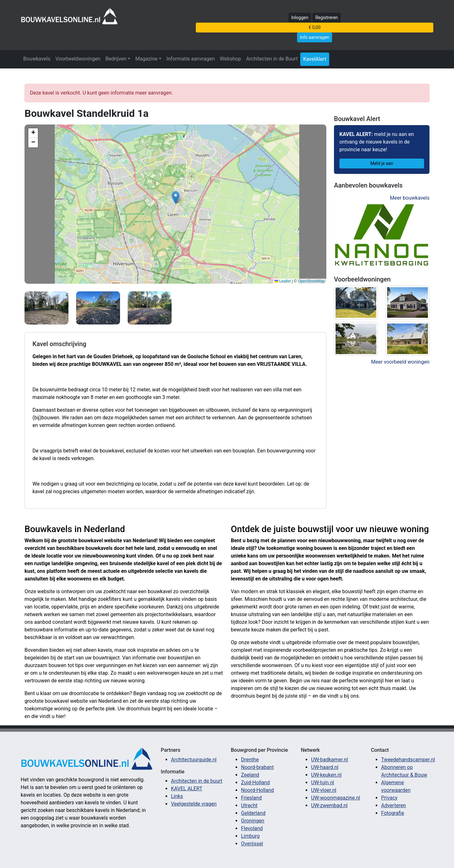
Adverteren (394, 805)
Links (177, 796)
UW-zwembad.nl (329, 805)
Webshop (230, 59)
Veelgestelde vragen (194, 804)
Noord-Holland (257, 790)
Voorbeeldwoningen (78, 59)
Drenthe (250, 760)
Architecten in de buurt (197, 781)
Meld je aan (382, 163)
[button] (176, 198)
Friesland (251, 798)
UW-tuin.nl (323, 783)
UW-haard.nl (325, 767)
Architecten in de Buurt (272, 59)
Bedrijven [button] (116, 59)
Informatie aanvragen (191, 59)
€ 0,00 (315, 27)
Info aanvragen (315, 37)
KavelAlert (315, 59)
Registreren (326, 18)
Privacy (389, 798)
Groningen (253, 821)
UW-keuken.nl (326, 775)
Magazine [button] (146, 59)
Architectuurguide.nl (194, 760)
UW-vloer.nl (324, 790)
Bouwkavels (37, 59)
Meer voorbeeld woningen (400, 362)
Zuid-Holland (255, 783)
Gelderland (253, 813)
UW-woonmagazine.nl (336, 798)
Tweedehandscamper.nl (408, 760)
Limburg (250, 836)
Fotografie (393, 813)
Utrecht (249, 805)
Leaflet (283, 281)
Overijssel (252, 844)
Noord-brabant (257, 767)
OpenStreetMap (311, 281)
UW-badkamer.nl (330, 760)
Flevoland (252, 828)
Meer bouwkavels (410, 198)
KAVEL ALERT (187, 789)
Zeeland (250, 775)
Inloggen (300, 18)
